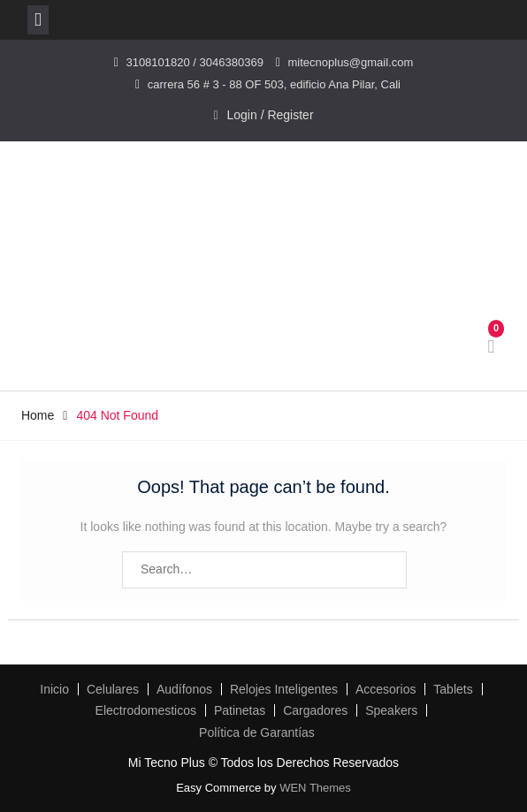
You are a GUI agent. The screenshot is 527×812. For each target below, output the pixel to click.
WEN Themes (315, 788)
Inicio (54, 689)
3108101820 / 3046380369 (194, 62)
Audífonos (184, 689)
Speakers (391, 710)
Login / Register (271, 115)
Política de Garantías (257, 732)
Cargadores (315, 710)
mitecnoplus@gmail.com (351, 62)
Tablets (453, 689)
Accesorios (386, 689)
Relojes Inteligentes (284, 689)
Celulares (113, 689)
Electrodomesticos (146, 710)
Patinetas (240, 710)
